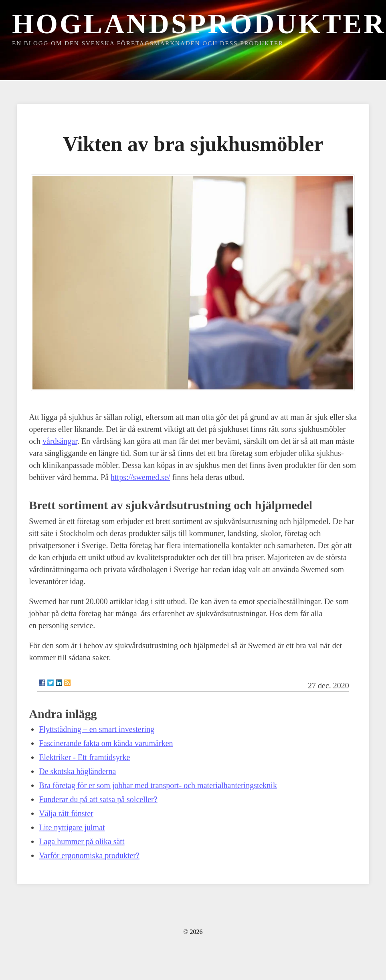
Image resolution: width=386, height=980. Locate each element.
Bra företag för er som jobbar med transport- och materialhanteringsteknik (158, 785)
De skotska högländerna (77, 771)
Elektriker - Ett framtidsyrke (84, 757)
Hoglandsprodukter (199, 24)
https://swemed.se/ (140, 477)
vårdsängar (60, 441)
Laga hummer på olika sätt (82, 841)
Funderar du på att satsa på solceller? (98, 799)
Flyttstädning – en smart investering (97, 729)
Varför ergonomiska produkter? (89, 855)
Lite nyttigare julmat (72, 827)
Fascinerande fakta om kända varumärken (106, 743)
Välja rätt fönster (66, 813)
